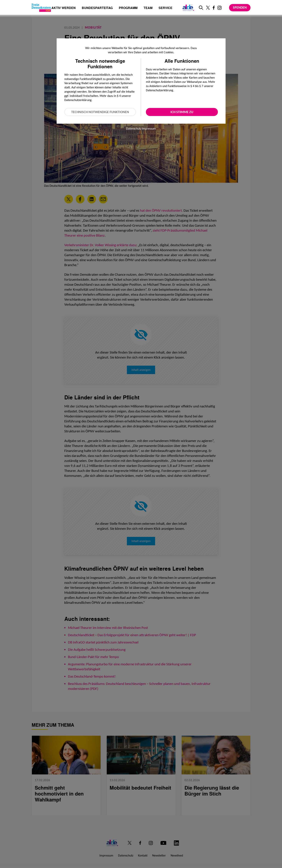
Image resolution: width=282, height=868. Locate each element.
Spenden (240, 7)
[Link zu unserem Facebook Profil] (214, 8)
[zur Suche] (201, 8)
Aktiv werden (64, 8)
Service (165, 8)
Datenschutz (134, 129)
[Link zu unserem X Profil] (208, 8)
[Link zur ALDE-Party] (188, 8)
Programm (128, 8)
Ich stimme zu (182, 112)
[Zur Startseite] (41, 8)
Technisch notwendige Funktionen (100, 112)
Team (148, 8)
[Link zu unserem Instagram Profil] (220, 8)
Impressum (149, 129)
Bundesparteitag (97, 8)
